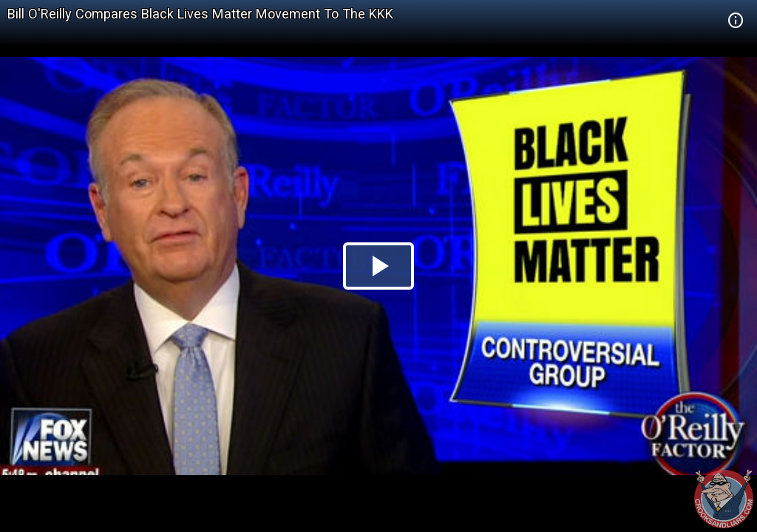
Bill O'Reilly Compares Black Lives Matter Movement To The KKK (200, 14)
